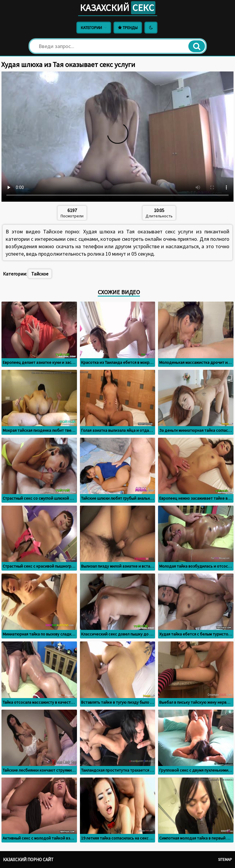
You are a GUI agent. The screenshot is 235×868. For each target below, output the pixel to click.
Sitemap (225, 860)
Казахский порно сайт (28, 860)
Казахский (118, 8)
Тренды (128, 28)
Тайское (40, 274)
